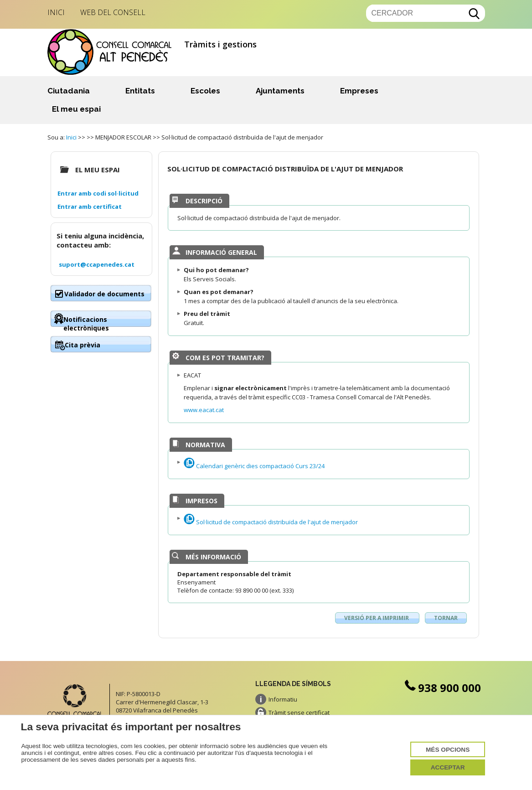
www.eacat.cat (204, 410)
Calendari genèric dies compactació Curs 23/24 (254, 466)
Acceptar (448, 767)
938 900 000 (442, 688)
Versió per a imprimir (377, 618)
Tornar (446, 618)
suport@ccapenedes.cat (97, 264)
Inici (56, 12)
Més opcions (448, 750)
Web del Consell (113, 12)
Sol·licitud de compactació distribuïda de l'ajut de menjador (271, 522)
